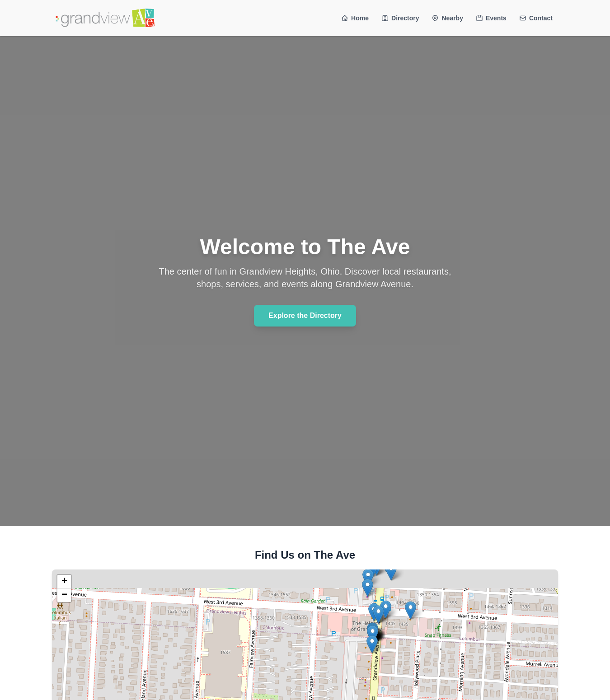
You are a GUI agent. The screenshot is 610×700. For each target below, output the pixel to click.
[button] (378, 614)
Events (491, 18)
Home (355, 18)
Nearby (447, 18)
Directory (400, 18)
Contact (536, 18)
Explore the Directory (305, 315)
